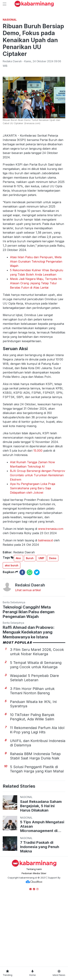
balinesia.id (45, 608)
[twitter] (37, 640)
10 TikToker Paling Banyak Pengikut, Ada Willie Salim (32, 785)
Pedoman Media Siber (34, 941)
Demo (53, 626)
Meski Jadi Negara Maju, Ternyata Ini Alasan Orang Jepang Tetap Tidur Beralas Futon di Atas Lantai (36, 351)
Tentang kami (34, 937)
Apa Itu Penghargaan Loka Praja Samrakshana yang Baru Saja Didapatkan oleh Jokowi (33, 556)
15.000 (38, 518)
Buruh (30, 626)
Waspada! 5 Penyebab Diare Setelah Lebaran (34, 746)
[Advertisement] (34, 49)
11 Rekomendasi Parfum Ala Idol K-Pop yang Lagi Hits (37, 798)
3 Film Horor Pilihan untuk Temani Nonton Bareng (32, 759)
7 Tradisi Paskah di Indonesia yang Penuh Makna (40, 915)
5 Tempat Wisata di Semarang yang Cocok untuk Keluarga (36, 733)
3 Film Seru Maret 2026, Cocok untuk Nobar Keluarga (37, 720)
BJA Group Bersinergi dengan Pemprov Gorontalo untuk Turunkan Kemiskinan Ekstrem (38, 543)
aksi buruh (12, 633)
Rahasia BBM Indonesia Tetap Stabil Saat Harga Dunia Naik (35, 824)
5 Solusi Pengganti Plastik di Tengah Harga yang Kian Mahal (37, 837)
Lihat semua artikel (28, 658)
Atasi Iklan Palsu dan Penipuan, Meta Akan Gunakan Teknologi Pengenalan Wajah (36, 329)
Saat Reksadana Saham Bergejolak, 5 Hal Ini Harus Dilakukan (41, 874)
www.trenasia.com (51, 597)
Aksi (18, 626)
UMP (41, 626)
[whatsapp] (30, 640)
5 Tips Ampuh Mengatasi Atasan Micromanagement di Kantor (42, 894)
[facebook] (22, 640)
